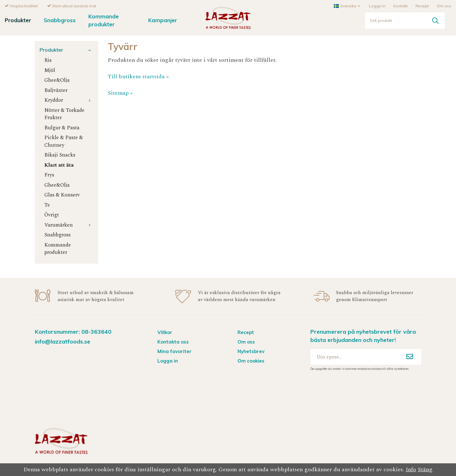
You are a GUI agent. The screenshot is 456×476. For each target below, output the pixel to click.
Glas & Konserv (62, 195)
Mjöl (50, 70)
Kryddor (69, 100)
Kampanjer (163, 20)
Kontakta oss (173, 341)
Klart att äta (59, 165)
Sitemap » (120, 93)
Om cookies (251, 360)
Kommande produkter (104, 20)
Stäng (425, 470)
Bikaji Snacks (60, 155)
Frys (49, 175)
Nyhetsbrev (251, 351)
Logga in (377, 6)
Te (47, 205)
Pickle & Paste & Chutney (64, 141)
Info (411, 470)
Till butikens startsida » (138, 76)
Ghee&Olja (57, 80)
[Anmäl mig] (410, 357)
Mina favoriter (174, 351)
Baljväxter (56, 90)
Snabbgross (60, 20)
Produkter (18, 20)
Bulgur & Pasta (62, 128)
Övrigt (52, 215)
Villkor (165, 332)
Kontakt (400, 6)
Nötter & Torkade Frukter (64, 114)
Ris (48, 60)
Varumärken (69, 225)
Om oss (444, 6)
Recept (422, 6)
